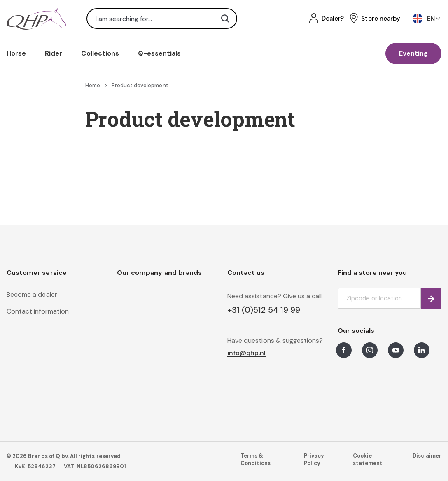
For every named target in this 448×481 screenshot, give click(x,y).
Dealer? (333, 19)
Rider (54, 53)
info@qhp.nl (247, 353)
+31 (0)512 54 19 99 (264, 310)
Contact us (246, 273)
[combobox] (162, 19)
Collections (100, 53)
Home (93, 85)
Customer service (37, 273)
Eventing (413, 53)
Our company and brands (159, 273)
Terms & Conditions (255, 459)
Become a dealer (32, 294)
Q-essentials (160, 53)
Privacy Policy (314, 459)
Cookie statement (368, 459)
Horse (16, 53)
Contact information (38, 311)
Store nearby (381, 19)
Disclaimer (427, 456)
